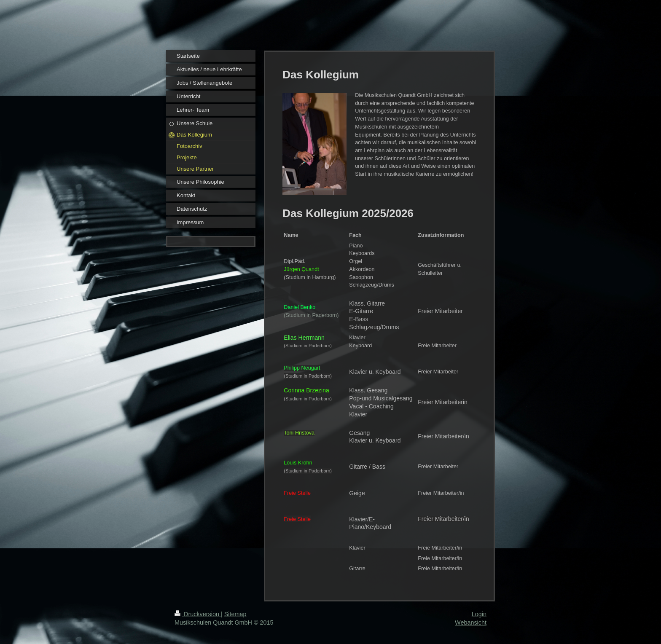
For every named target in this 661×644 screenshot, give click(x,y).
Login (479, 614)
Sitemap (235, 614)
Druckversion (198, 614)
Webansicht (471, 623)
